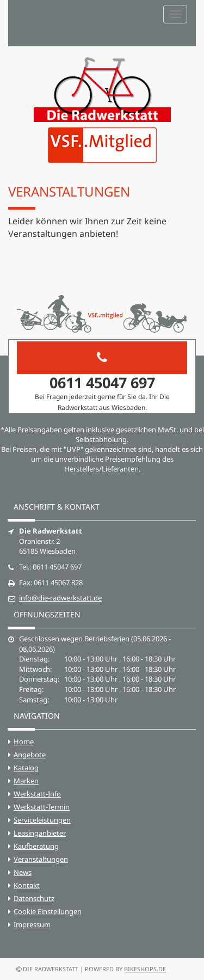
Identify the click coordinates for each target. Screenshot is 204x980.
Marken (26, 781)
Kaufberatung (36, 846)
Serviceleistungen (42, 820)
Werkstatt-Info (37, 794)
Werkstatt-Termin (42, 807)
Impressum (32, 924)
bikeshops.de (145, 969)
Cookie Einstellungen (48, 911)
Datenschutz (34, 898)
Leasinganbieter (40, 833)
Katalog (26, 768)
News (23, 872)
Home (24, 742)
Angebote (30, 755)
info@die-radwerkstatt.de (60, 598)
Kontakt (27, 885)
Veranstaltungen (41, 859)
